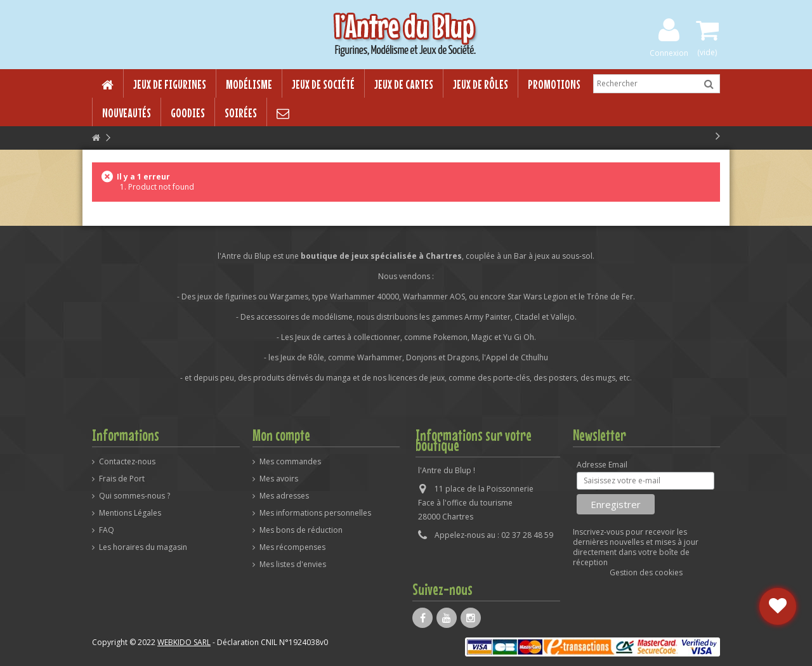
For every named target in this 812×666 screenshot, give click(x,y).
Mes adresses (284, 496)
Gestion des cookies (646, 572)
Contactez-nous (127, 462)
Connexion (669, 52)
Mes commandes (290, 462)
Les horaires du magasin (143, 547)
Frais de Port (122, 479)
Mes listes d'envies (293, 565)
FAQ (107, 530)
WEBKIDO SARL (184, 642)
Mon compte (281, 435)
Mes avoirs (279, 479)
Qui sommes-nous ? (134, 496)
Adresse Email (602, 465)
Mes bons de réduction (301, 530)
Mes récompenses (292, 547)
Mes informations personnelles (315, 513)
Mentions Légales (130, 513)
